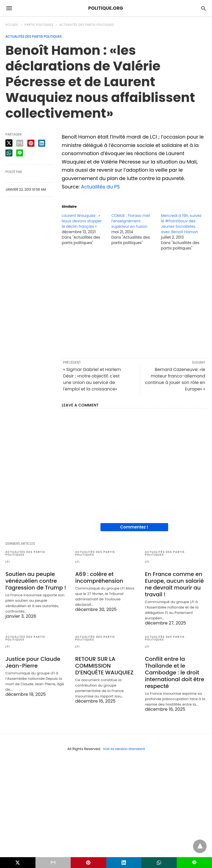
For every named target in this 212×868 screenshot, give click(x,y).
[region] (134, 304)
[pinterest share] (31, 143)
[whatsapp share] (9, 153)
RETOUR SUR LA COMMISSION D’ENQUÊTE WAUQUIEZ (104, 666)
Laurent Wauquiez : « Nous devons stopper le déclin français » (82, 221)
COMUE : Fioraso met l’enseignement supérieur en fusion (131, 221)
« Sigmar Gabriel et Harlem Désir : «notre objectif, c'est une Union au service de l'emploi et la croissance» (92, 379)
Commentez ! (134, 527)
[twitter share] (9, 143)
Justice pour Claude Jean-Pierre (33, 662)
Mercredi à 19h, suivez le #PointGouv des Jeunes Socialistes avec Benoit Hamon (181, 224)
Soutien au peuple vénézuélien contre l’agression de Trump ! (36, 581)
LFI (8, 562)
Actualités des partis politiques (87, 25)
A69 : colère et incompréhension (99, 577)
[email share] (20, 143)
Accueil (12, 25)
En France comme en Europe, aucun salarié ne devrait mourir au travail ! (174, 584)
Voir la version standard (124, 749)
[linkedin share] (42, 143)
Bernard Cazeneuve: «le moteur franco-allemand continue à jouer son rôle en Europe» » (175, 379)
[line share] (20, 153)
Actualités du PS (100, 187)
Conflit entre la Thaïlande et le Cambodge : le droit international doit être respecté (175, 672)
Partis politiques (39, 25)
